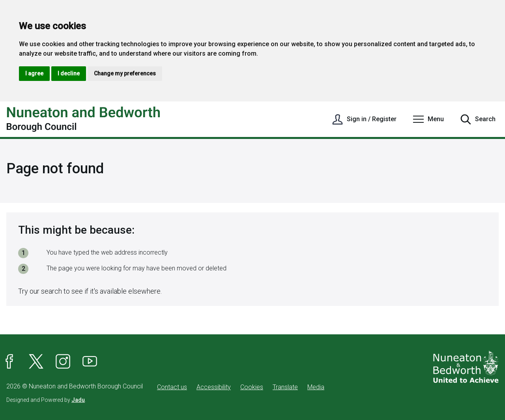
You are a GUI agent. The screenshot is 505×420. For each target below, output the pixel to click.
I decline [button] (69, 73)
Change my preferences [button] (125, 73)
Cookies (252, 387)
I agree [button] (34, 73)
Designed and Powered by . (46, 400)
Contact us (172, 387)
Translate (285, 387)
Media (316, 387)
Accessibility (214, 387)
